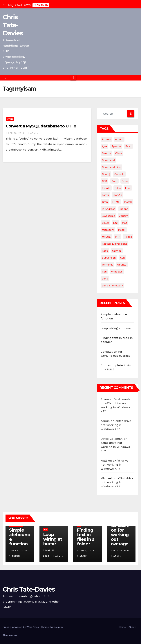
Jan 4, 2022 (87, 550)
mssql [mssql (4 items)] (122, 230)
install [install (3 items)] (128, 202)
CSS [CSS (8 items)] (104, 181)
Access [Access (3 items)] (106, 139)
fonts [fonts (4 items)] (105, 195)
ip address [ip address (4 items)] (109, 209)
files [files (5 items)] (118, 188)
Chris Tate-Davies (13, 25)
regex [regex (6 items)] (128, 237)
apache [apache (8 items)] (116, 146)
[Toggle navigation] (73, 78)
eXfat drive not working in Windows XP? (115, 407)
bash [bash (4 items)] (128, 146)
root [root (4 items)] (105, 251)
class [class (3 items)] (119, 153)
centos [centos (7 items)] (106, 153)
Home (122, 627)
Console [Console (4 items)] (119, 174)
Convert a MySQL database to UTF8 (41, 126)
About (132, 627)
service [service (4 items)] (117, 251)
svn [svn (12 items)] (123, 258)
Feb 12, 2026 (19, 550)
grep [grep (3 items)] (105, 202)
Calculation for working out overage (120, 535)
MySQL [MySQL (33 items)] (106, 237)
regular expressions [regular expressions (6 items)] (114, 244)
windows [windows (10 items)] (117, 272)
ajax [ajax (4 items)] (104, 146)
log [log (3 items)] (115, 223)
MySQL (10, 119)
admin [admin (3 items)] (119, 139)
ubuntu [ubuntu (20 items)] (122, 265)
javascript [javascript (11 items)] (108, 216)
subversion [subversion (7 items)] (109, 258)
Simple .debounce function (19, 537)
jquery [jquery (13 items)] (123, 216)
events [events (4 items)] (106, 188)
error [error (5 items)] (125, 181)
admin (33, 133)
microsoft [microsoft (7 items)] (108, 230)
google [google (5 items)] (118, 195)
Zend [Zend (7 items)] (105, 279)
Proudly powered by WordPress (21, 627)
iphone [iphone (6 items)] (124, 209)
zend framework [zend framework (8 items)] (112, 286)
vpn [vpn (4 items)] (104, 272)
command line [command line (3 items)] (111, 167)
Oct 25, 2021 (121, 550)
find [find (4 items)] (128, 188)
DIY (46, 530)
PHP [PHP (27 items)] (117, 237)
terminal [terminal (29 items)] (107, 265)
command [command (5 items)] (108, 160)
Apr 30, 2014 (16, 133)
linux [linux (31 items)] (105, 223)
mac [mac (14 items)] (125, 223)
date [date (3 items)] (114, 181)
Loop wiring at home (116, 328)
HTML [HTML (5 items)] (116, 202)
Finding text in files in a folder (86, 537)
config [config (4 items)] (106, 174)
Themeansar (10, 635)
